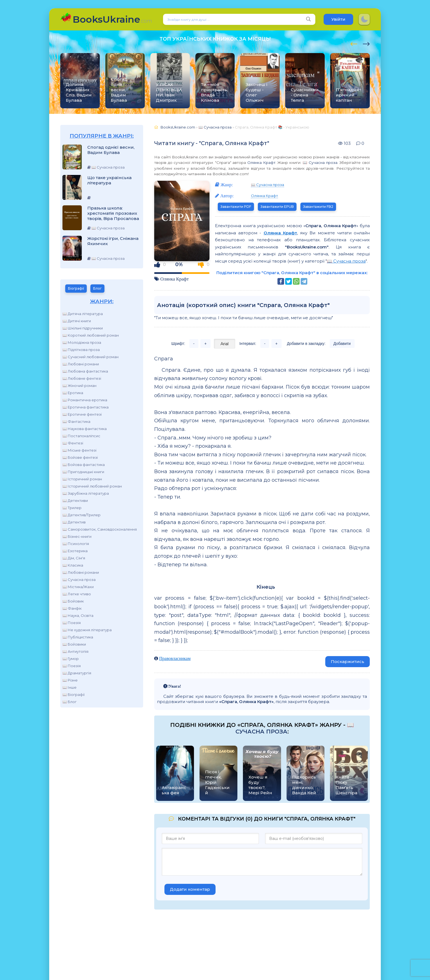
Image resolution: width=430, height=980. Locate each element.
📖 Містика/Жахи (78, 587)
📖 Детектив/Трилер (82, 515)
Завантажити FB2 (318, 207)
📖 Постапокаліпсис (81, 436)
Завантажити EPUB (277, 207)
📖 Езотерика (75, 551)
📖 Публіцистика (78, 637)
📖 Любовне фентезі (82, 378)
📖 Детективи (75, 501)
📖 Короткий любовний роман (91, 335)
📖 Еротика (73, 393)
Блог (97, 288)
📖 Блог (70, 702)
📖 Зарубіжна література (86, 493)
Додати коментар (190, 889)
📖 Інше (70, 687)
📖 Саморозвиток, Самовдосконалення (100, 529)
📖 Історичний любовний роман (92, 486)
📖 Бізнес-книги (77, 536)
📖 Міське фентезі (79, 450)
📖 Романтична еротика (85, 400)
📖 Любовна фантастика (85, 371)
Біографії (76, 288)
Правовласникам (175, 658)
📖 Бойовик (73, 601)
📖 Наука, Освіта (78, 615)
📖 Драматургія (77, 673)
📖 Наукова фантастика (85, 429)
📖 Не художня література (87, 630)
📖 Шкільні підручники (83, 328)
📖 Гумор (71, 659)
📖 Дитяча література (83, 314)
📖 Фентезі (73, 443)
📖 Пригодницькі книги (83, 472)
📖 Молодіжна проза (82, 342)
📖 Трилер (72, 508)
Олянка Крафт (261, 163)
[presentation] (354, 43)
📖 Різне (70, 680)
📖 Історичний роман (82, 479)
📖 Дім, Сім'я (74, 558)
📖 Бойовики (74, 644)
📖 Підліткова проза (81, 350)
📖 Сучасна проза (79, 580)
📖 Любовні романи (81, 364)
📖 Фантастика (76, 421)
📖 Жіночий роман (79, 386)
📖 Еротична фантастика (86, 407)
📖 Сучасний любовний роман (91, 357)
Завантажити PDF (236, 207)
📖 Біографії (74, 695)
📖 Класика (73, 565)
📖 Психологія (76, 544)
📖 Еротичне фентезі (82, 414)
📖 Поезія (72, 623)
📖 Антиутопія (75, 651)
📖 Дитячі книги (77, 321)
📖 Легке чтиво (77, 594)
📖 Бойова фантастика (84, 465)
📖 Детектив (74, 522)
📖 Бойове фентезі (80, 457)
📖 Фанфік (72, 608)
